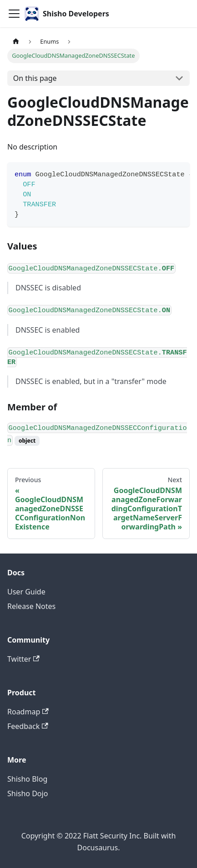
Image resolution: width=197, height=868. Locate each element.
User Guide (26, 592)
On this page (35, 78)
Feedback (28, 726)
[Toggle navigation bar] (14, 14)
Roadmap (28, 712)
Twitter (23, 659)
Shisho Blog (27, 779)
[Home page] (16, 42)
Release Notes (31, 606)
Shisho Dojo (28, 793)
